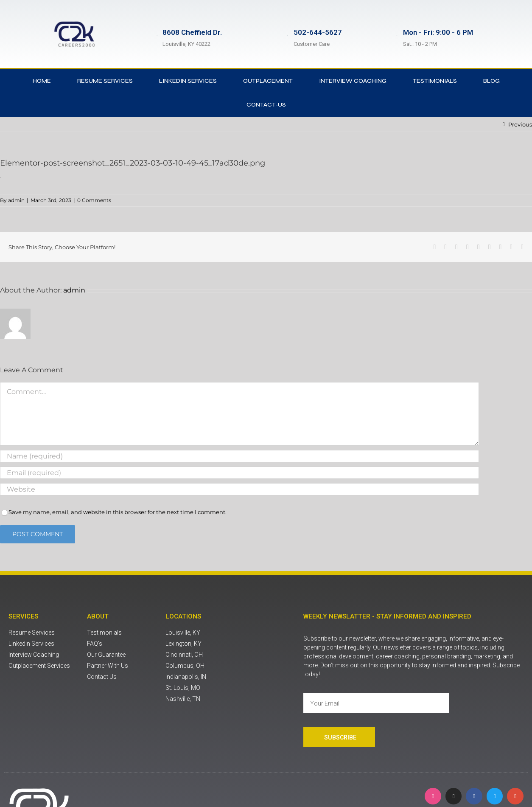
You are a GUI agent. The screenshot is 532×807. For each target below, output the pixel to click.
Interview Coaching (353, 81)
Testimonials (435, 81)
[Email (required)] (239, 473)
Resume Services (105, 81)
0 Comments (94, 200)
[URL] (239, 489)
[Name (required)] (239, 456)
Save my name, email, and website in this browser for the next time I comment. (118, 512)
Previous (520, 124)
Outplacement (268, 81)
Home (42, 81)
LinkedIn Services (188, 81)
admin (16, 200)
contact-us (266, 105)
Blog (491, 81)
